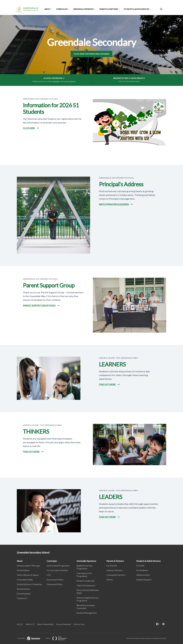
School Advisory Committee (29, 584)
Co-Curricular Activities (57, 570)
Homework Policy (55, 584)
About (47, 9)
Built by (58, 638)
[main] (91, 280)
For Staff (140, 566)
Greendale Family (25, 580)
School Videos (23, 570)
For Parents (112, 566)
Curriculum (62, 9)
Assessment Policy (55, 580)
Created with (30, 638)
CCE (49, 575)
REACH (29, 624)
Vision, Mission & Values (28, 575)
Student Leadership (86, 581)
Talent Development (86, 585)
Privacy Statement (63, 624)
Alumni (110, 580)
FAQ (19, 624)
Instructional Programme (58, 566)
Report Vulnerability (45, 624)
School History (23, 589)
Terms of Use (79, 624)
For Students (142, 570)
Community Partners (116, 575)
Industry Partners (115, 570)
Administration (143, 575)
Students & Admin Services (136, 9)
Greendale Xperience (83, 9)
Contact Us (22, 598)
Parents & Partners (109, 9)
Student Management (87, 613)
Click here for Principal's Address (91, 54)
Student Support (144, 580)
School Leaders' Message (28, 566)
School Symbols (24, 594)
